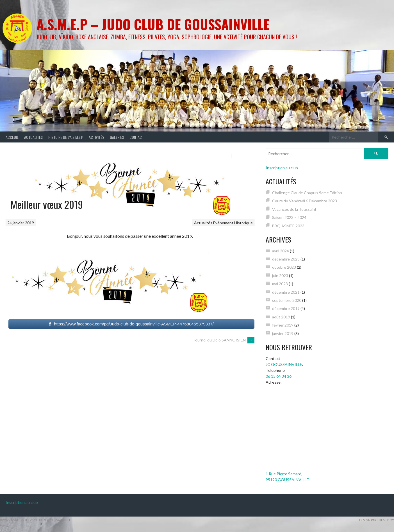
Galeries (117, 137)
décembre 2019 (286, 308)
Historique (243, 223)
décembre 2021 (286, 292)
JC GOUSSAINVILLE (284, 364)
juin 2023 (280, 276)
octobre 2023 (284, 267)
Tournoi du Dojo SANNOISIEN (224, 340)
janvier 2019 (283, 333)
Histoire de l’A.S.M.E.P (66, 137)
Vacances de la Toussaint (294, 209)
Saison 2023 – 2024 (289, 217)
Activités (96, 137)
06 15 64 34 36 (279, 376)
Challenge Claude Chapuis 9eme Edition (307, 193)
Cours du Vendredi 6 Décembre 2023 (305, 201)
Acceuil (12, 137)
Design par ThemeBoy (377, 520)
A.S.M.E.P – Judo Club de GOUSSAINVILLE (153, 24)
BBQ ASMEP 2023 (288, 226)
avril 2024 (281, 251)
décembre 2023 (286, 259)
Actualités (33, 137)
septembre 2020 (287, 300)
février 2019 (283, 325)
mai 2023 (280, 284)
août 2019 (281, 317)
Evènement (223, 223)
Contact (137, 137)
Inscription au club (282, 168)
